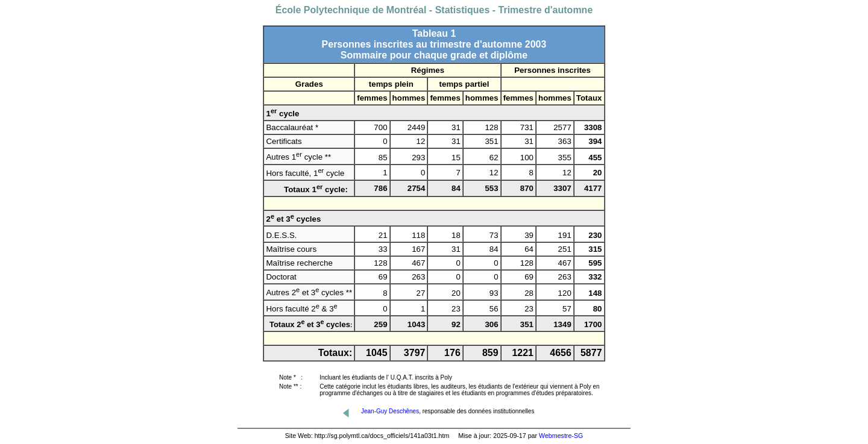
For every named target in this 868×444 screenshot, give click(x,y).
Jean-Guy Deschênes (390, 411)
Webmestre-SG (561, 436)
